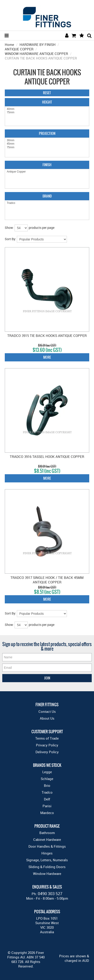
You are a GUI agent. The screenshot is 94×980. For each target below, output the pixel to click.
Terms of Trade (47, 738)
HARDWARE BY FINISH (38, 44)
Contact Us (47, 711)
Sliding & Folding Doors (47, 867)
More (47, 357)
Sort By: (10, 239)
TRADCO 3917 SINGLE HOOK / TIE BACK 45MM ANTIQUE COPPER (47, 580)
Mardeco (47, 813)
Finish (47, 165)
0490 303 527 (50, 894)
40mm (47, 109)
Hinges (47, 853)
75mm (47, 112)
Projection (47, 133)
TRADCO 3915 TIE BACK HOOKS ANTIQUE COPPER (47, 336)
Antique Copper (47, 172)
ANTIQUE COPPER (19, 49)
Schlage (47, 779)
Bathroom (47, 833)
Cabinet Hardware (47, 839)
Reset (47, 93)
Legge (47, 772)
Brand (47, 196)
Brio (47, 785)
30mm (47, 140)
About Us (47, 718)
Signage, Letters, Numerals (47, 860)
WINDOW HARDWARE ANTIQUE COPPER (36, 54)
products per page (42, 228)
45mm (47, 144)
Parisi (47, 806)
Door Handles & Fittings (47, 846)
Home (9, 44)
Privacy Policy (47, 745)
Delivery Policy (47, 752)
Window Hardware (47, 874)
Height (47, 102)
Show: (9, 228)
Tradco (47, 203)
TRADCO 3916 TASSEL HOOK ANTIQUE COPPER (47, 457)
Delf (47, 799)
